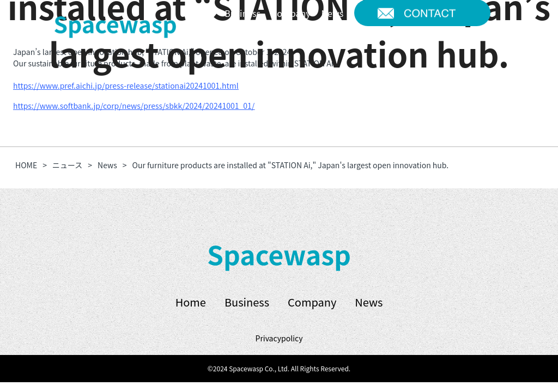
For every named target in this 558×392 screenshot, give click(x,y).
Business (247, 302)
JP (202, 43)
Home (191, 302)
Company (312, 302)
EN (225, 43)
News (369, 302)
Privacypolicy (279, 338)
